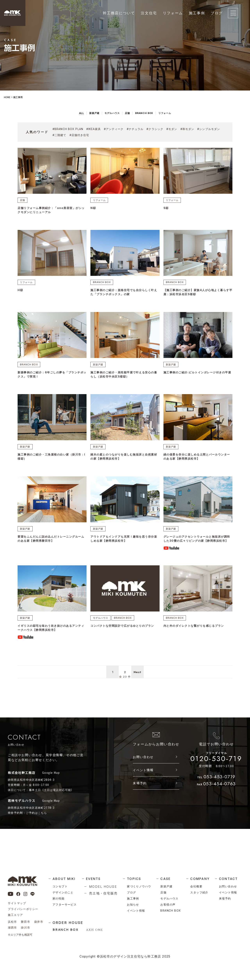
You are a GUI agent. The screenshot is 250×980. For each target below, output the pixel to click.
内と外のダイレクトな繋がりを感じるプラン (196, 637)
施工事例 (197, 13)
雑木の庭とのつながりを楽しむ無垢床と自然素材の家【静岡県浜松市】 (124, 461)
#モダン (172, 129)
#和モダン (187, 129)
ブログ (217, 13)
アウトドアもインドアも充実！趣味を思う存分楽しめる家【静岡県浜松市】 (124, 544)
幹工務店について (119, 13)
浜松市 (12, 922)
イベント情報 (143, 788)
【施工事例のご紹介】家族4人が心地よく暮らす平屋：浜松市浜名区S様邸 (197, 294)
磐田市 (25, 922)
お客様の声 (168, 904)
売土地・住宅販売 (103, 893)
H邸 (20, 292)
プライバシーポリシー (23, 909)
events (93, 879)
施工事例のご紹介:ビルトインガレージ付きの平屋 (198, 378)
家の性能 (59, 898)
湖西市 (12, 928)
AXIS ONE (94, 930)
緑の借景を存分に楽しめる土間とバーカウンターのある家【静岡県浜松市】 (197, 461)
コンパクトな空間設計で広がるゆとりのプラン (124, 637)
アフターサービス (65, 904)
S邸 (166, 209)
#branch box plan (68, 129)
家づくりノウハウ (139, 886)
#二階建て (59, 135)
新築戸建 (99, 367)
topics (134, 879)
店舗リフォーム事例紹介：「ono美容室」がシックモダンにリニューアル (51, 211)
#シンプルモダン (209, 129)
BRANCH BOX (103, 284)
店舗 (24, 200)
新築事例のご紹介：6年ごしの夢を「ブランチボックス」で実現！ (51, 378)
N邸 (93, 209)
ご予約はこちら (36, 831)
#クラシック (155, 129)
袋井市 (39, 922)
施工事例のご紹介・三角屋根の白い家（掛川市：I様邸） (50, 461)
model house (103, 887)
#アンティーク (114, 129)
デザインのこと (63, 892)
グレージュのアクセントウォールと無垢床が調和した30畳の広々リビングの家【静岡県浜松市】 (197, 546)
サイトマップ (17, 903)
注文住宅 (149, 13)
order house (68, 923)
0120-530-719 (216, 776)
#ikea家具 (94, 129)
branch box (171, 911)
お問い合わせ (143, 775)
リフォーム (173, 13)
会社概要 (196, 886)
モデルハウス (102, 628)
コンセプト (60, 886)
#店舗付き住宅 (79, 135)
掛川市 (25, 928)
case (165, 879)
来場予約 (140, 801)
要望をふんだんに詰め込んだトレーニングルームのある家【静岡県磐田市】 (51, 544)
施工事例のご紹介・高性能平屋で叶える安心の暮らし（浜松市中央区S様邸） (124, 378)
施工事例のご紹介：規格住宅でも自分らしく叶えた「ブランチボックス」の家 (124, 294)
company (200, 879)
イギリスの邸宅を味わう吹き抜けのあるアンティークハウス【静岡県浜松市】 (51, 639)
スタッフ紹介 (199, 892)
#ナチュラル (135, 129)
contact (228, 879)
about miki (64, 879)
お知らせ (133, 904)
